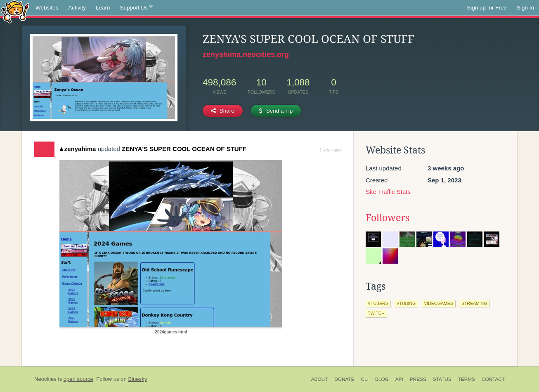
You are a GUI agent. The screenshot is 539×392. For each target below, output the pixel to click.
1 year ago (330, 150)
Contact (493, 379)
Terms (467, 379)
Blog (382, 379)
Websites (47, 8)
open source (78, 379)
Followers (388, 218)
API (399, 379)
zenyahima (78, 149)
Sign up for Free (487, 8)
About (320, 379)
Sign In (525, 8)
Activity (77, 8)
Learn (103, 8)
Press (418, 379)
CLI (365, 379)
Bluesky (137, 379)
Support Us (136, 8)
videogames (439, 303)
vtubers (378, 303)
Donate (344, 379)
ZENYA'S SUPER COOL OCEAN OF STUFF (184, 149)
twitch (376, 313)
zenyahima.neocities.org (246, 54)
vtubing (406, 303)
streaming (474, 303)
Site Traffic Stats (388, 192)
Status (442, 379)
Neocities (45, 379)
